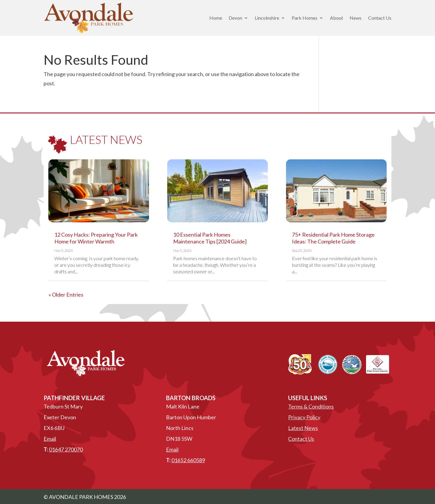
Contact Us (380, 18)
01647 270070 (66, 449)
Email (50, 439)
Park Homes (305, 18)
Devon (235, 18)
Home (216, 18)
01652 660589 (188, 460)
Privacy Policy (304, 417)
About (336, 18)
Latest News (303, 428)
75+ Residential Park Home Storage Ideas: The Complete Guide (333, 238)
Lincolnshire (267, 18)
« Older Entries (66, 295)
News (356, 18)
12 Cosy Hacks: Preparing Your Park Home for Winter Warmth (96, 238)
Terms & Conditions (311, 406)
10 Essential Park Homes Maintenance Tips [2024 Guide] (210, 238)
